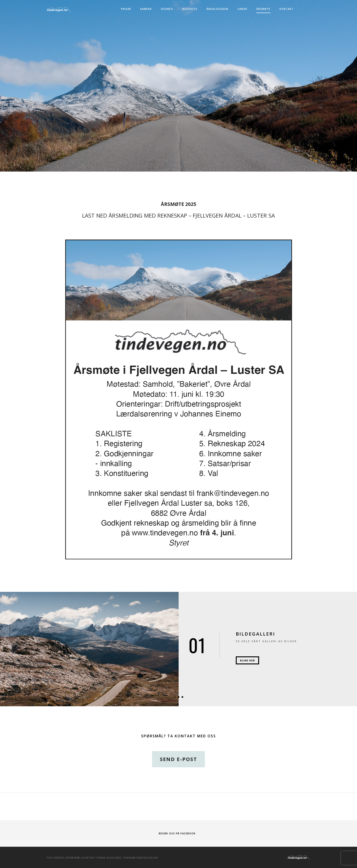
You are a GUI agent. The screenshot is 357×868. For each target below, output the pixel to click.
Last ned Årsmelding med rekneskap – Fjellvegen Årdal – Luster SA (179, 215)
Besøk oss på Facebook (177, 833)
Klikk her (247, 660)
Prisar (126, 9)
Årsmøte (263, 9)
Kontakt (286, 9)
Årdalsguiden (217, 9)
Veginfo (167, 9)
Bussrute (190, 9)
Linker (242, 9)
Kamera (146, 9)
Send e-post (178, 771)
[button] (175, 697)
